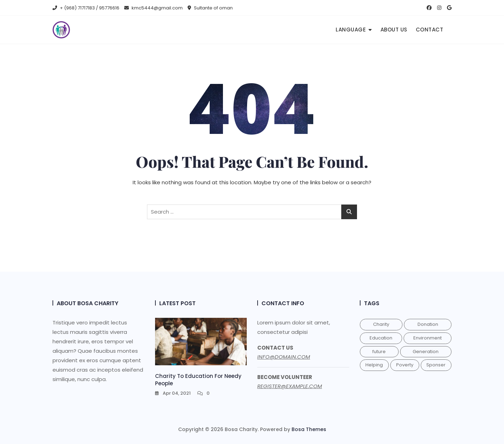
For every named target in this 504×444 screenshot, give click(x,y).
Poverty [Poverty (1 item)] (405, 365)
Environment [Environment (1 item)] (428, 338)
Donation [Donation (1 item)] (428, 324)
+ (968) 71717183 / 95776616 (86, 8)
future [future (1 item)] (379, 352)
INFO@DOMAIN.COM (284, 357)
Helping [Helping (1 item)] (374, 365)
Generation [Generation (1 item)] (426, 352)
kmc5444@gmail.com (153, 8)
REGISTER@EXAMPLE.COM (290, 386)
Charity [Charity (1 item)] (381, 324)
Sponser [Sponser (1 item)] (436, 365)
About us (394, 30)
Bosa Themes (309, 429)
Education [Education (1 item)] (381, 338)
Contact (430, 30)
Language (351, 30)
